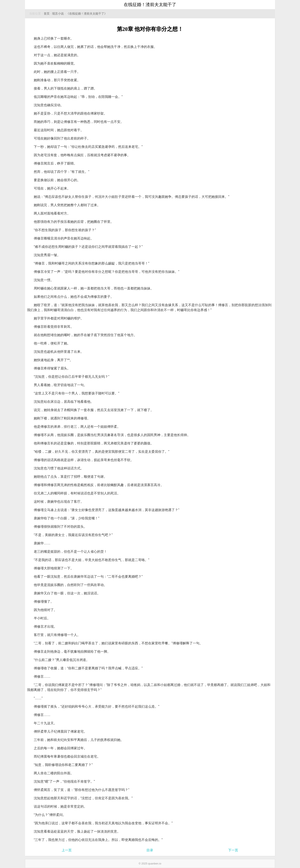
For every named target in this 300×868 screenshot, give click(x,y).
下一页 (233, 850)
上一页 (67, 850)
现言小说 (58, 14)
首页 (47, 14)
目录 (150, 850)
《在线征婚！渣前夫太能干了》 (87, 14)
